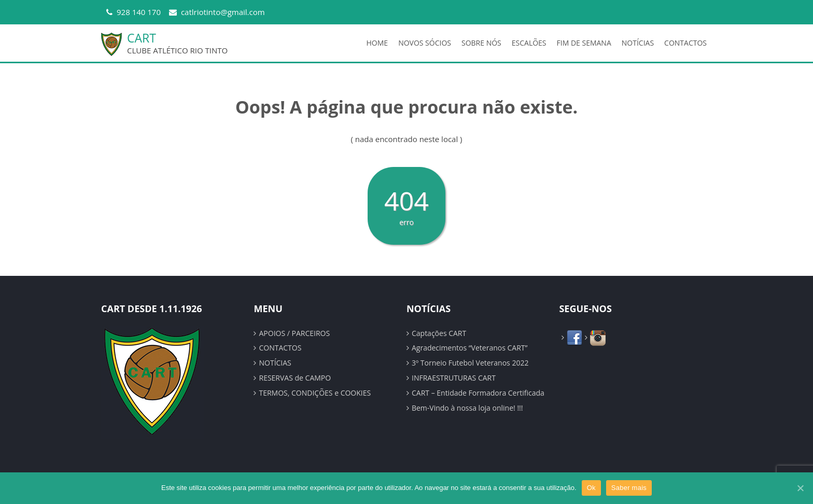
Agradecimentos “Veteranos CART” (469, 348)
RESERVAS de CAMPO (295, 378)
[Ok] (800, 488)
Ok (591, 488)
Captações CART (439, 333)
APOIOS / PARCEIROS (294, 333)
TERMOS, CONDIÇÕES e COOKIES (315, 393)
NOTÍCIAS (638, 43)
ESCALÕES (529, 43)
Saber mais (629, 488)
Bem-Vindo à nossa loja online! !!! (467, 408)
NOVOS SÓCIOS (425, 43)
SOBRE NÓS (481, 43)
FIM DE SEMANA (584, 43)
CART (142, 38)
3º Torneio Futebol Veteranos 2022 (470, 363)
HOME (377, 43)
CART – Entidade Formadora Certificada (478, 393)
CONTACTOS (685, 43)
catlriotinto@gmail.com (223, 12)
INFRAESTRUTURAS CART (454, 378)
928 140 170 (139, 12)
